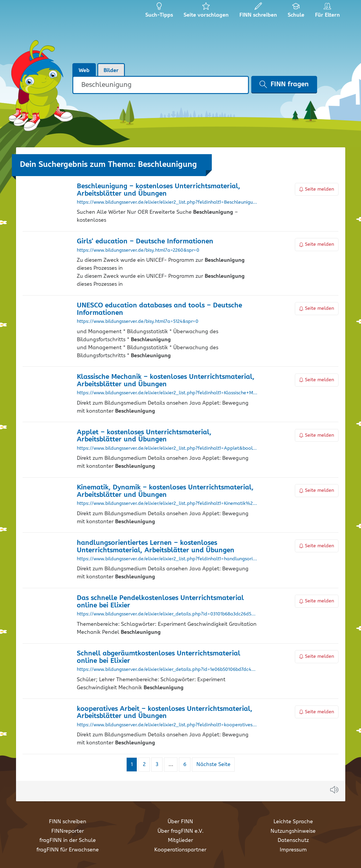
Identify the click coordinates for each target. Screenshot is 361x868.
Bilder (111, 71)
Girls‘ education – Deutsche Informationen (145, 241)
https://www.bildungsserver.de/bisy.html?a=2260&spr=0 (138, 250)
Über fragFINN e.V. (180, 831)
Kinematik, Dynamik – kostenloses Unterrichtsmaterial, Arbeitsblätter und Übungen (165, 491)
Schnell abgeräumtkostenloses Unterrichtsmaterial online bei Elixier (159, 657)
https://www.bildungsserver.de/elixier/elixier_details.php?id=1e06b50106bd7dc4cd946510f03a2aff (167, 670)
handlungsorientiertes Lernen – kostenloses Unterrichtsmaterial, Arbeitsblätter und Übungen (156, 547)
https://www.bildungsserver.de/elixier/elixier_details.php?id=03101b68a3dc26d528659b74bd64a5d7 (167, 614)
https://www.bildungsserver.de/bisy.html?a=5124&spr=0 (138, 322)
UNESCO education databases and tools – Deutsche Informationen (159, 309)
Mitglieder (180, 840)
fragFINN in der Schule (68, 840)
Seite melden (317, 189)
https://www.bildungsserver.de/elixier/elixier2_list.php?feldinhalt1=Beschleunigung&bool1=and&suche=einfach (167, 202)
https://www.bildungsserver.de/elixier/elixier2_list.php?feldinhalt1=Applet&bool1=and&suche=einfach (167, 449)
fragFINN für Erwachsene (68, 850)
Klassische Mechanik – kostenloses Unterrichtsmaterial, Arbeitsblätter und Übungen (166, 381)
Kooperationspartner (180, 850)
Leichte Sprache (293, 822)
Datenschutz (293, 840)
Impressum (293, 850)
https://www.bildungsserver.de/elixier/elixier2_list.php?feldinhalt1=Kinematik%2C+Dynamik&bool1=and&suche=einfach (167, 504)
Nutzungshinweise (293, 831)
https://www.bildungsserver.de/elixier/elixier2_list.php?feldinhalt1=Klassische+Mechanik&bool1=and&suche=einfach (167, 393)
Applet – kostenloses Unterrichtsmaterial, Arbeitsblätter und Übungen (144, 436)
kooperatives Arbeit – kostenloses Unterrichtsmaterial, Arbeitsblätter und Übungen (165, 713)
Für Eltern (329, 12)
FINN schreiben (68, 822)
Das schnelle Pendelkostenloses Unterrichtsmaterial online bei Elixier (160, 602)
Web (84, 71)
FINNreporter (68, 831)
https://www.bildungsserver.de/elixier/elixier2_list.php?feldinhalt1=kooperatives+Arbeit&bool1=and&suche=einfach (167, 725)
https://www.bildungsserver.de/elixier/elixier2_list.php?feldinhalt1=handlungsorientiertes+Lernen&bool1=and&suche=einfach (167, 559)
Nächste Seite (213, 765)
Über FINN (180, 822)
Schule (296, 12)
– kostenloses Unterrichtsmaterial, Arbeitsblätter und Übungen (159, 190)
